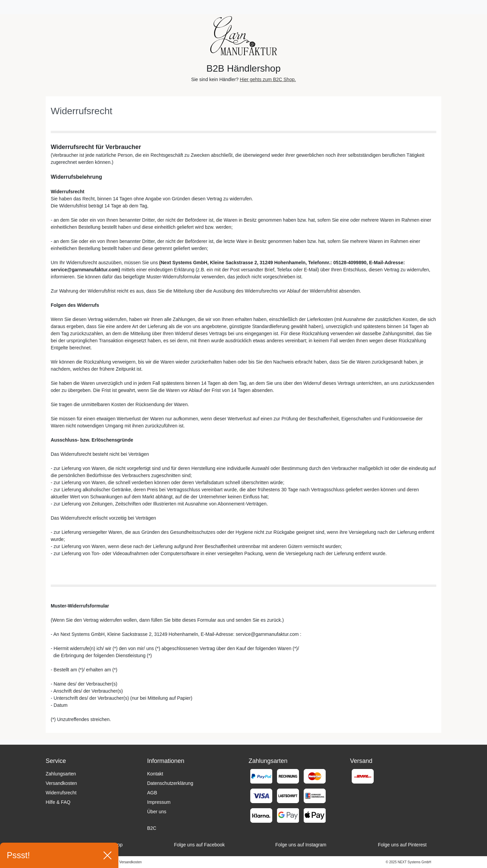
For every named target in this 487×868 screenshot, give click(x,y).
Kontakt (155, 774)
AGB (152, 793)
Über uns (157, 812)
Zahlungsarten (61, 774)
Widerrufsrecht (61, 793)
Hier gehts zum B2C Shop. (268, 79)
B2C (152, 828)
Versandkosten (61, 783)
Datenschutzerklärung (170, 783)
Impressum (159, 802)
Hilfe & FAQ (58, 802)
